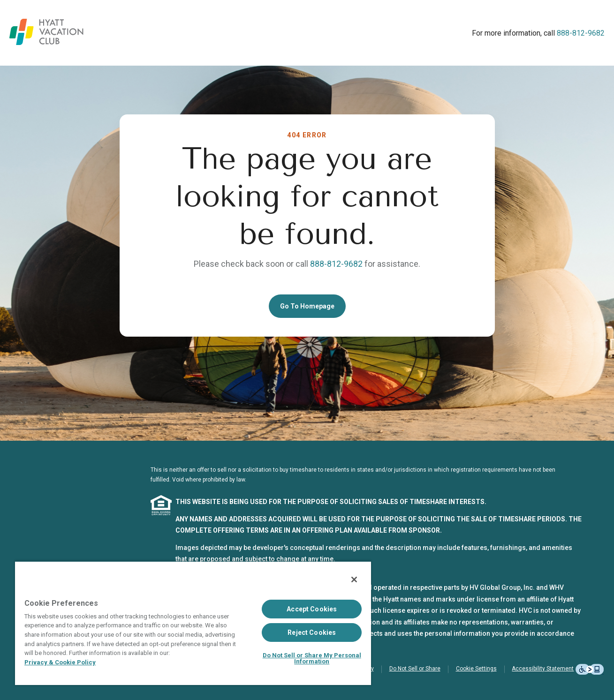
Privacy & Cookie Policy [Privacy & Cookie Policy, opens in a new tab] (60, 662)
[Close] (354, 580)
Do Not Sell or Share (415, 669)
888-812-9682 (581, 33)
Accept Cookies (312, 609)
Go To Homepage (307, 306)
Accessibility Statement (543, 669)
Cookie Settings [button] (476, 669)
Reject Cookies (312, 632)
